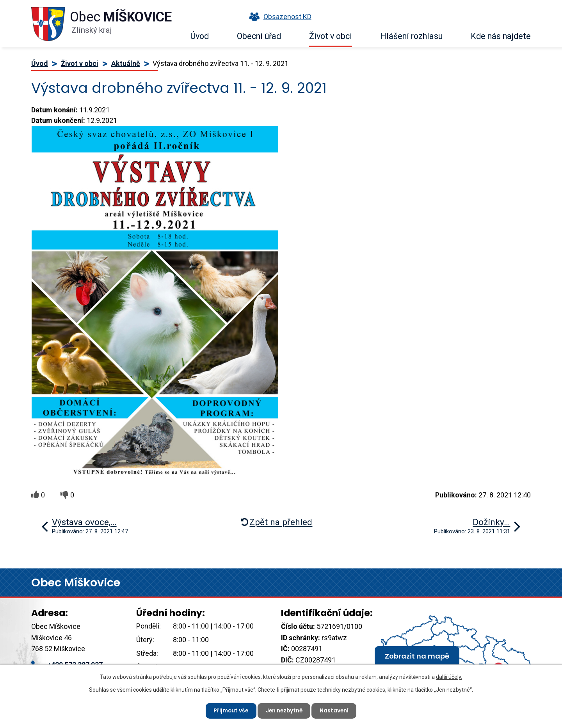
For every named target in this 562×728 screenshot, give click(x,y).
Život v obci (331, 36)
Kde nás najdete (501, 36)
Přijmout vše (230, 710)
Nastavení (335, 710)
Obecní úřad (259, 36)
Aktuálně (126, 63)
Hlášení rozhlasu (411, 36)
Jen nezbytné (284, 710)
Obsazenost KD (279, 17)
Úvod (200, 36)
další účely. (449, 677)
